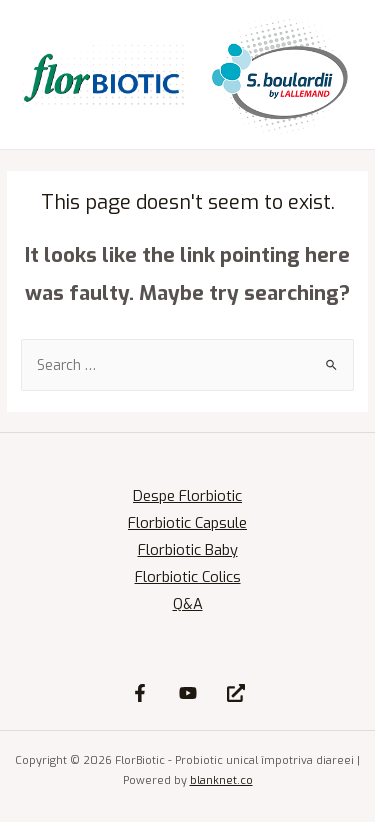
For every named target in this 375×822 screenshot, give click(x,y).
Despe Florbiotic (187, 496)
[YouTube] (188, 693)
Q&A (188, 604)
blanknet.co (221, 780)
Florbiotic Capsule (187, 523)
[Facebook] (140, 693)
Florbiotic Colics (188, 577)
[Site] (236, 693)
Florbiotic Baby (188, 550)
